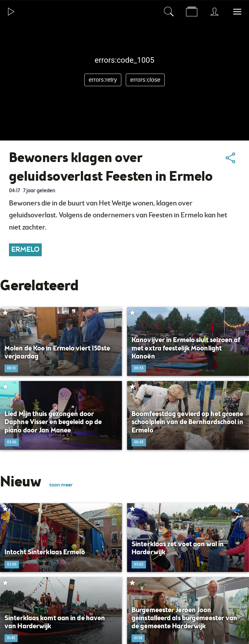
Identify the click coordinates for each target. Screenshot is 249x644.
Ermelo (25, 250)
